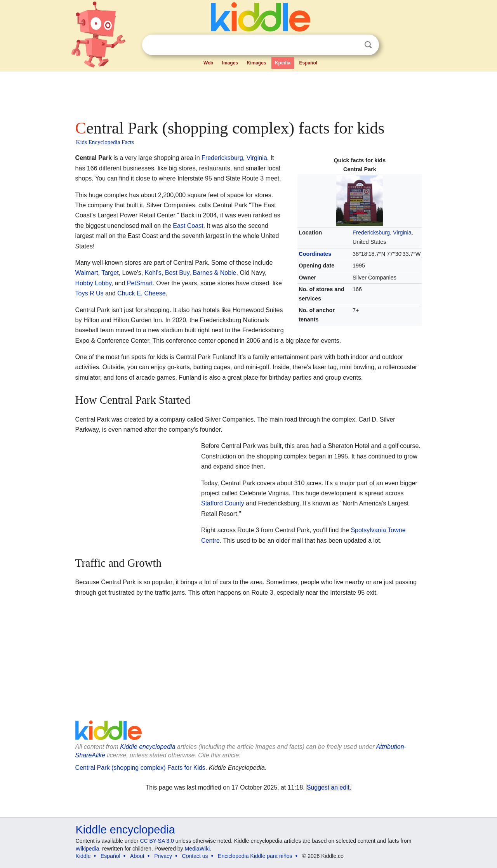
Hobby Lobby (93, 283)
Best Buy (177, 273)
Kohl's (153, 273)
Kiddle (83, 856)
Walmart (87, 273)
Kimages (256, 63)
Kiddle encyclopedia (148, 747)
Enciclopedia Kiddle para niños (255, 856)
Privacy (163, 856)
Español (308, 63)
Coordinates (315, 254)
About (137, 856)
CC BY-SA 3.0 (157, 841)
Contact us (195, 856)
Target (110, 273)
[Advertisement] (248, 93)
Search (368, 45)
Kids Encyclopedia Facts (105, 142)
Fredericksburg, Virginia (382, 233)
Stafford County (223, 503)
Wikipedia (88, 849)
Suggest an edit (328, 787)
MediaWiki (197, 849)
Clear (352, 45)
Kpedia (283, 63)
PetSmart (140, 283)
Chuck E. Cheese (142, 293)
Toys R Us (89, 293)
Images (230, 63)
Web (208, 63)
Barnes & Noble (214, 273)
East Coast (188, 226)
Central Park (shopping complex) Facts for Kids (140, 768)
